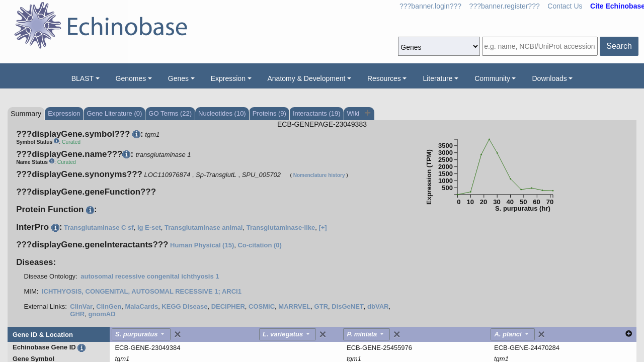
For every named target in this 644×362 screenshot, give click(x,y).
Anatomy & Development (307, 78)
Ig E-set (149, 228)
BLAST (83, 78)
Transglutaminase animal (204, 228)
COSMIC (262, 306)
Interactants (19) (317, 113)
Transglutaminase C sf (99, 228)
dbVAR (378, 306)
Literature (437, 78)
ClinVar (81, 306)
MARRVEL (294, 306)
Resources (384, 78)
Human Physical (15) (202, 245)
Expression (228, 78)
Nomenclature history (319, 175)
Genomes (131, 78)
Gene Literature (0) (114, 113)
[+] (323, 228)
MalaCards (141, 306)
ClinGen (109, 306)
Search (619, 46)
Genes (178, 78)
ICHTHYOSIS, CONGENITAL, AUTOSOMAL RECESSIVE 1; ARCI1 (142, 291)
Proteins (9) (269, 113)
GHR (77, 314)
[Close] (178, 334)
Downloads (549, 78)
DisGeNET (348, 306)
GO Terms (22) (170, 113)
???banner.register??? (505, 6)
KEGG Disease (184, 306)
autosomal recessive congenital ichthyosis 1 (150, 276)
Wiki (354, 113)
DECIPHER (228, 306)
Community (492, 78)
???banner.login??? (430, 6)
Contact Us (565, 6)
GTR (321, 306)
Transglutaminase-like (281, 228)
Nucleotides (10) (222, 113)
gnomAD (102, 314)
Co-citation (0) (259, 245)
